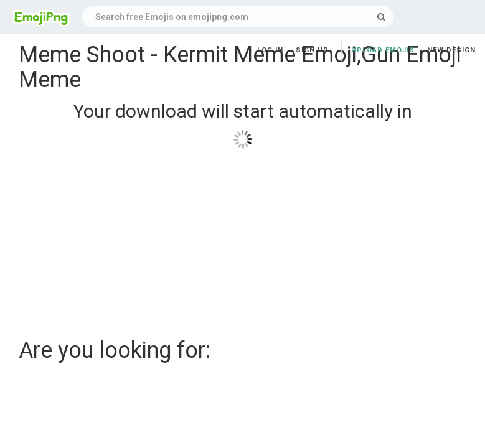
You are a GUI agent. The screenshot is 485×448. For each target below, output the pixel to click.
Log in (270, 50)
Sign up (312, 50)
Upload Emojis (383, 50)
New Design (451, 50)
